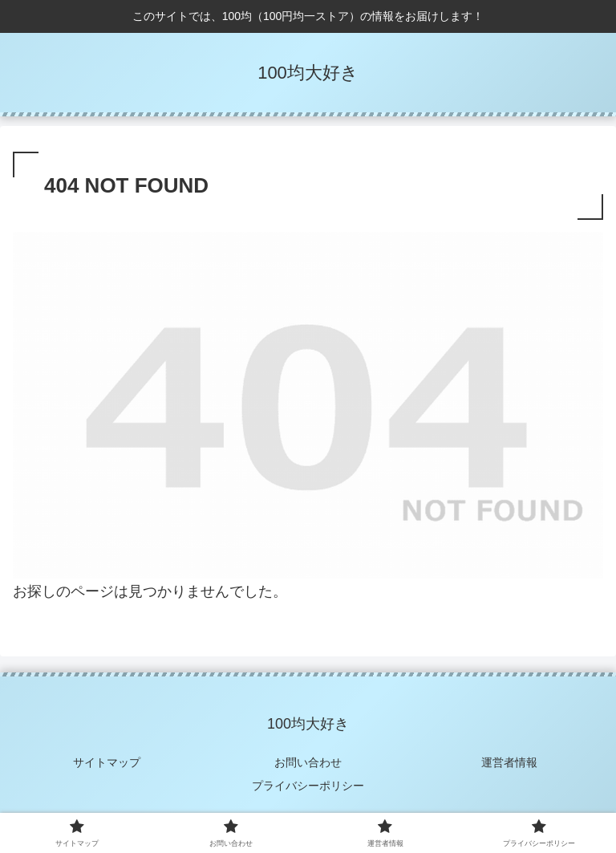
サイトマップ (107, 762)
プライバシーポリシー (308, 786)
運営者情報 (509, 762)
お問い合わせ (308, 762)
